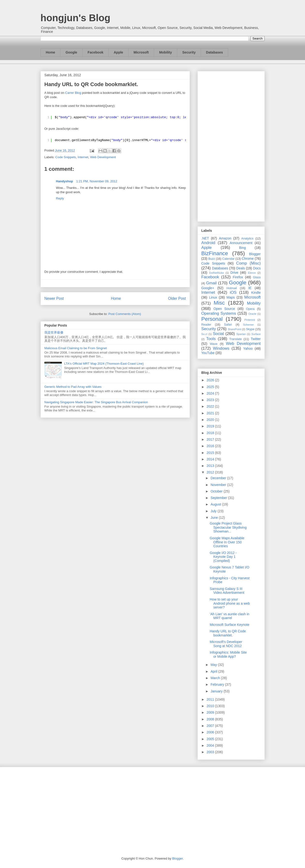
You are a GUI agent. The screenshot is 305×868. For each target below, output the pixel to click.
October (217, 491)
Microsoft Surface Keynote (229, 625)
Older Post (177, 298)
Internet (83, 157)
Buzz (212, 259)
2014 (211, 459)
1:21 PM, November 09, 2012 (97, 181)
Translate (235, 339)
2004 (211, 745)
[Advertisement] (231, 145)
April (214, 671)
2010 (211, 706)
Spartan (241, 334)
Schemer (248, 325)
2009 (211, 712)
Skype (250, 329)
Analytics (247, 239)
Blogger (255, 254)
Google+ (208, 288)
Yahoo (248, 349)
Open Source (224, 309)
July (214, 511)
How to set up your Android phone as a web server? (230, 603)
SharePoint (234, 329)
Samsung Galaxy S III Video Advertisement (227, 591)
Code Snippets (66, 157)
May (214, 665)
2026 (211, 380)
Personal (212, 319)
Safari (228, 325)
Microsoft (141, 52)
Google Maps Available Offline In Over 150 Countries (227, 542)
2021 (211, 413)
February (218, 684)
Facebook (96, 52)
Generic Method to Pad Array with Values (73, 387)
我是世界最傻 (54, 332)
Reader (206, 325)
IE (250, 288)
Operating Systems (219, 313)
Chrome (248, 259)
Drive (234, 273)
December (219, 478)
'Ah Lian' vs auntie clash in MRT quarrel (229, 616)
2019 (211, 426)
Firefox (238, 277)
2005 (211, 739)
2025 (211, 387)
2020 (211, 420)
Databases (214, 52)
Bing (242, 248)
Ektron (252, 273)
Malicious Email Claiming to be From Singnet (76, 348)
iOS (233, 292)
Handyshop (65, 181)
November (219, 485)
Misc (219, 303)
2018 (211, 433)
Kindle (256, 293)
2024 (211, 393)
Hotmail (232, 288)
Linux (213, 297)
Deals (241, 268)
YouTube (208, 353)
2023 (211, 400)
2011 (211, 699)
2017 (211, 439)
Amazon (225, 238)
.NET (205, 238)
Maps (231, 297)
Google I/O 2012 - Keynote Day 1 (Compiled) (223, 557)
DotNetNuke (216, 273)
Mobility (166, 52)
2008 (211, 719)
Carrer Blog (73, 93)
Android (208, 243)
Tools (211, 339)
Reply (60, 198)
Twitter (256, 339)
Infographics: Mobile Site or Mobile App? (228, 654)
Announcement (241, 243)
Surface (256, 334)
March (216, 678)
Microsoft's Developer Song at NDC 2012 (226, 644)
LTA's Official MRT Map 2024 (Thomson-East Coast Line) (104, 364)
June (215, 518)
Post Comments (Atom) (125, 314)
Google (71, 52)
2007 (211, 726)
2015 (211, 453)
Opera (250, 309)
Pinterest (250, 320)
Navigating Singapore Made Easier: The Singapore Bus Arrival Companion (96, 402)
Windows (221, 348)
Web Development (103, 157)
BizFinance (215, 253)
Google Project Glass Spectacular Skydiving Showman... (228, 527)
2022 (211, 406)
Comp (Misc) (248, 263)
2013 (211, 466)
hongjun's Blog (75, 18)
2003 (211, 752)
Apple (118, 52)
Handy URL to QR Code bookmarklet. (228, 633)
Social (218, 334)
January (217, 691)
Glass (257, 277)
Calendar (228, 259)
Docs (257, 268)
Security (189, 52)
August (216, 504)
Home (51, 52)
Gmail (211, 283)
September (219, 498)
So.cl (204, 334)
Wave (214, 344)
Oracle (252, 314)
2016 (211, 446)
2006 (211, 732)
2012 (211, 472)
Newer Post (54, 298)
